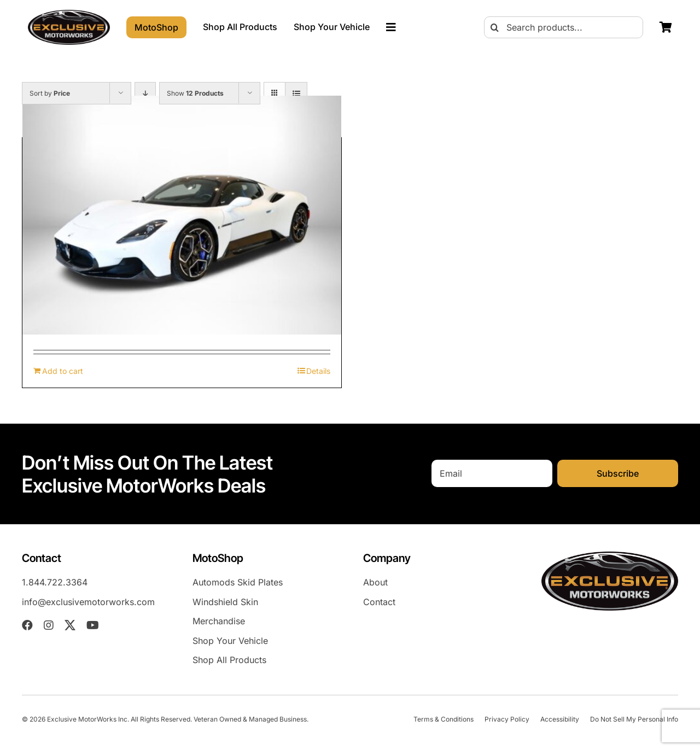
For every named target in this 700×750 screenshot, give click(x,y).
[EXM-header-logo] (69, 14)
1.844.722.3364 (55, 582)
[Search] (495, 27)
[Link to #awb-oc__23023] (391, 27)
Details (318, 371)
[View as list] (296, 93)
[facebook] (27, 625)
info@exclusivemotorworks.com (88, 602)
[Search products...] (564, 27)
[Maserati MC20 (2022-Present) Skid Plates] (182, 215)
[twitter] (70, 625)
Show (195, 93)
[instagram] (49, 625)
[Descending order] (145, 93)
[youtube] (93, 625)
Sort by (50, 93)
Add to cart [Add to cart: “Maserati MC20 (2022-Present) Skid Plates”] (63, 371)
